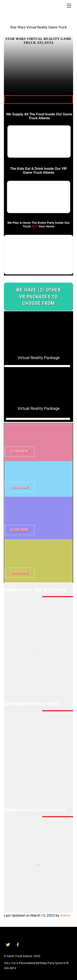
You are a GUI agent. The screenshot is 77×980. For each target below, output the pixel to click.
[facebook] (18, 944)
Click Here (20, 451)
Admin (65, 915)
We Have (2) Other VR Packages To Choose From (38, 297)
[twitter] (8, 944)
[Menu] (69, 6)
